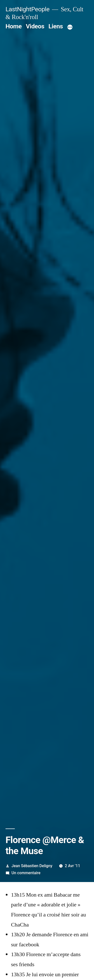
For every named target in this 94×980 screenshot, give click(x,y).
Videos (35, 26)
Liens (56, 26)
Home (14, 26)
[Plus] (70, 27)
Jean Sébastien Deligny (32, 866)
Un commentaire (26, 873)
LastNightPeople (27, 9)
